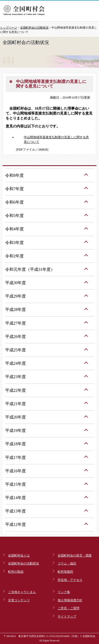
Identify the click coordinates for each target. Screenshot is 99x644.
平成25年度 (16, 350)
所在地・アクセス (70, 580)
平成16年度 (16, 471)
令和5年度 (14, 216)
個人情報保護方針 (70, 600)
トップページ (9, 28)
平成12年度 (16, 524)
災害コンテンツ (19, 600)
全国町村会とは (19, 555)
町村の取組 (16, 572)
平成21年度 (16, 404)
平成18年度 (16, 444)
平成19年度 (16, 430)
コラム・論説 (67, 563)
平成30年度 (16, 283)
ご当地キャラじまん (22, 592)
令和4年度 (14, 229)
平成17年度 (16, 458)
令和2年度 (14, 256)
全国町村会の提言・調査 (75, 555)
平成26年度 (16, 337)
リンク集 (64, 592)
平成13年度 (16, 511)
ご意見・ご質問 (68, 608)
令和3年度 (14, 243)
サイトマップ (67, 616)
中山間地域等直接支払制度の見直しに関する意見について (56, 140)
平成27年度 (16, 323)
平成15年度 (16, 484)
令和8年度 (14, 175)
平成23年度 (16, 377)
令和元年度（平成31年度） (30, 269)
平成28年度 (16, 310)
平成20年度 (16, 417)
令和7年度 (14, 189)
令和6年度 (14, 202)
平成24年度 (16, 363)
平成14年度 (16, 498)
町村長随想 (65, 572)
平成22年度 (16, 390)
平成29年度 (16, 296)
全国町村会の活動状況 (34, 28)
